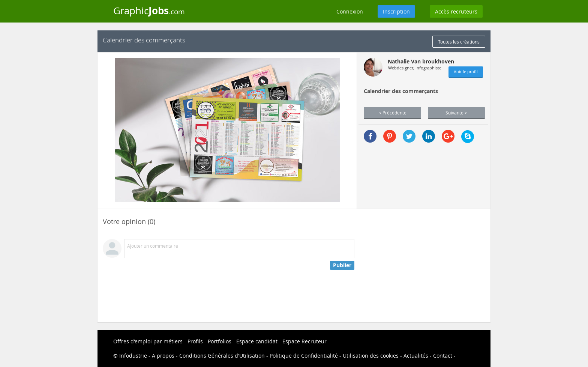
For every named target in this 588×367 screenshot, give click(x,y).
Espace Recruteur (304, 341)
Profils (195, 341)
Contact (443, 356)
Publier (342, 265)
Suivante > (456, 113)
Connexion (350, 11)
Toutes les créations (459, 42)
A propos (163, 356)
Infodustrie (133, 356)
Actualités (416, 356)
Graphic (149, 11)
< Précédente (393, 113)
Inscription (396, 11)
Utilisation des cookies (371, 356)
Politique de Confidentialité (304, 356)
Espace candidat (257, 341)
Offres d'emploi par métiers (148, 341)
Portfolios (220, 341)
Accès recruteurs (456, 11)
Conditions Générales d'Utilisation (222, 356)
